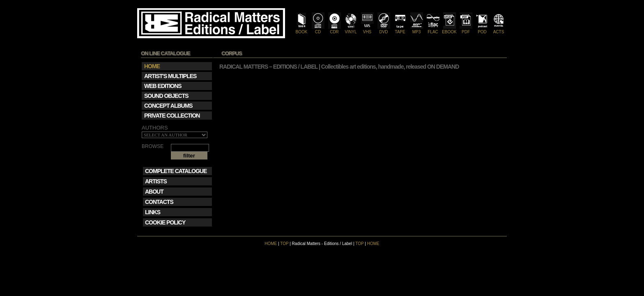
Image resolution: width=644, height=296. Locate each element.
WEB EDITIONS (163, 86)
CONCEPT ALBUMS (168, 106)
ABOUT (154, 192)
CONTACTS (159, 202)
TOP (284, 244)
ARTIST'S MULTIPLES (170, 76)
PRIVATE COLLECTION (172, 116)
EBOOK (449, 30)
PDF (466, 30)
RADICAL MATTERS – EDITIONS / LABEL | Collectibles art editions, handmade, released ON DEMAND (339, 67)
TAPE (400, 30)
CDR (335, 30)
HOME (271, 244)
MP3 (417, 30)
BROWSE (153, 147)
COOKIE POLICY (165, 222)
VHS (367, 30)
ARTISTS (156, 181)
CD (318, 30)
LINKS (153, 212)
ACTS (499, 30)
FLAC (433, 30)
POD (482, 30)
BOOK (302, 30)
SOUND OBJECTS (166, 96)
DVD (384, 30)
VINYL (351, 30)
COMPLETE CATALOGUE (176, 171)
